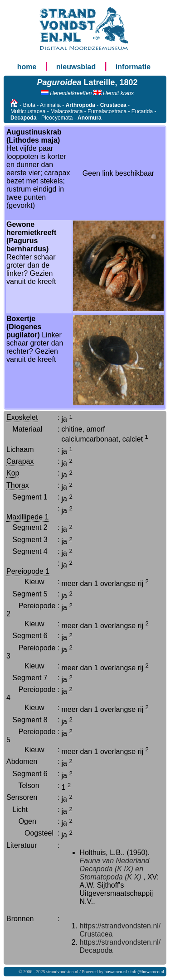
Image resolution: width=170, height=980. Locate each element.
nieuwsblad (76, 67)
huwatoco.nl (116, 972)
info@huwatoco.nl (147, 972)
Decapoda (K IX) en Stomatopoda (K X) (112, 873)
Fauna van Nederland (115, 861)
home (27, 67)
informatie (133, 67)
